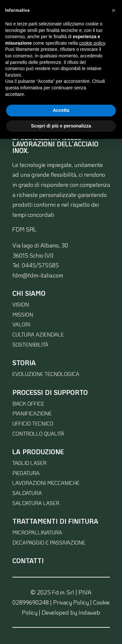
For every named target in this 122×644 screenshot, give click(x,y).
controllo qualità (38, 434)
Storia (24, 363)
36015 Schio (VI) (33, 255)
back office (28, 404)
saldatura (27, 493)
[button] (114, 10)
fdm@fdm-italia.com (38, 275)
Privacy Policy (71, 602)
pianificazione (32, 413)
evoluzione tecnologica (46, 374)
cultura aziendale (38, 334)
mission (23, 315)
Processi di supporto (50, 392)
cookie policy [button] (92, 43)
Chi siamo (29, 293)
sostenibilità (30, 344)
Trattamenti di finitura (55, 521)
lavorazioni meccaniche (46, 483)
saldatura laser (36, 503)
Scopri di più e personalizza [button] (61, 126)
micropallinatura (37, 532)
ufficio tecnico (33, 423)
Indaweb (89, 612)
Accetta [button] (61, 110)
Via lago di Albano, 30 (40, 245)
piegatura (26, 473)
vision (21, 304)
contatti (28, 561)
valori (21, 324)
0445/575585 (40, 265)
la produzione (38, 452)
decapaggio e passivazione (49, 542)
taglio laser (29, 463)
